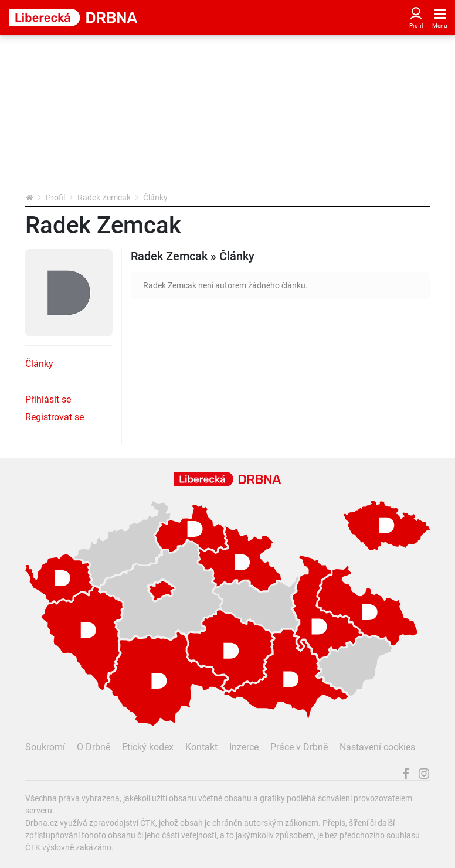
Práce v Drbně (299, 747)
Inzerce (244, 747)
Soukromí (45, 747)
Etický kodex (148, 747)
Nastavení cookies (377, 747)
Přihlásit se (48, 399)
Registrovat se (55, 417)
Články (39, 364)
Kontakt (201, 747)
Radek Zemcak (104, 198)
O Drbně (94, 747)
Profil (55, 198)
